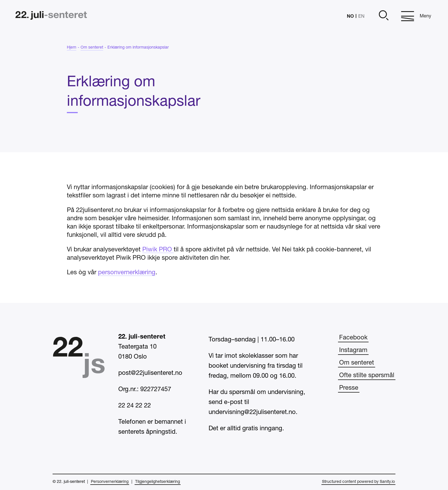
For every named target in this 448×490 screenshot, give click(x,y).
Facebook (353, 338)
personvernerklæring (127, 280)
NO (350, 16)
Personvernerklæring (110, 482)
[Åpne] (383, 16)
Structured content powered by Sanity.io (358, 482)
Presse (349, 388)
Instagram (353, 350)
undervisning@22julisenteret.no (252, 412)
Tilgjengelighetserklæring (158, 482)
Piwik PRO (158, 257)
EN (361, 17)
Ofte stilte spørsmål (367, 375)
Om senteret (357, 363)
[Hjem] (51, 16)
